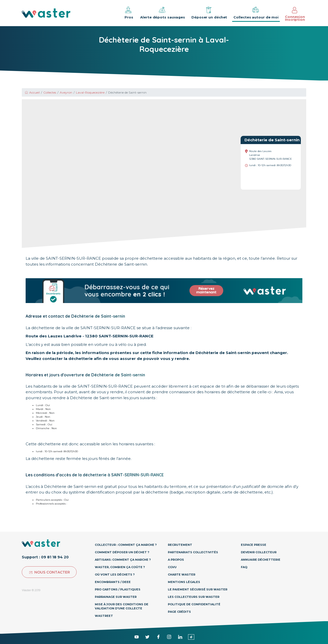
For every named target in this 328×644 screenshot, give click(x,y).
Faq (244, 567)
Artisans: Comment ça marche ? (123, 560)
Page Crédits (179, 612)
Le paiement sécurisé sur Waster (198, 589)
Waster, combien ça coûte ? (120, 567)
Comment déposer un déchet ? (122, 552)
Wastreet (104, 616)
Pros (128, 13)
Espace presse (254, 545)
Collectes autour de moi (256, 13)
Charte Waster (182, 575)
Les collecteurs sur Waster (194, 597)
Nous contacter (49, 572)
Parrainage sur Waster (116, 597)
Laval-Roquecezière (90, 92)
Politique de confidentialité (194, 604)
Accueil (32, 92)
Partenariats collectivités (193, 552)
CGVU (172, 567)
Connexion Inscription (295, 14)
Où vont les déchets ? (115, 575)
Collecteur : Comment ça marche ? (126, 545)
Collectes (50, 92)
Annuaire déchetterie (261, 560)
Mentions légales (184, 582)
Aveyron (66, 92)
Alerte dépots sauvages (163, 13)
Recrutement (180, 545)
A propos (176, 560)
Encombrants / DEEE (113, 582)
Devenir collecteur (259, 552)
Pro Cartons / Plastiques (118, 589)
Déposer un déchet (209, 13)
